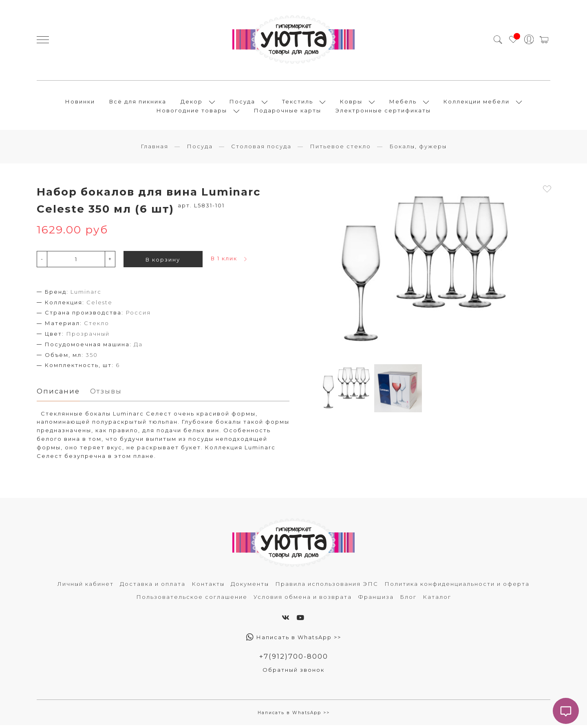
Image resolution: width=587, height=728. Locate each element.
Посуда (242, 103)
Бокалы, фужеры (418, 149)
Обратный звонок (293, 673)
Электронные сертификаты (383, 112)
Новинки (80, 103)
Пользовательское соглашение (192, 599)
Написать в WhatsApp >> (294, 640)
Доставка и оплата (153, 587)
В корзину (163, 262)
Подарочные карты (288, 112)
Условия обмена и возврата (303, 599)
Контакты (208, 587)
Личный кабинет (86, 587)
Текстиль (298, 103)
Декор (192, 103)
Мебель (403, 103)
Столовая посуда (261, 149)
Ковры (351, 103)
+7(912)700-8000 (294, 659)
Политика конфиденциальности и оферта (457, 587)
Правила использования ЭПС (327, 587)
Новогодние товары (192, 112)
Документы (250, 587)
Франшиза (376, 599)
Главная (154, 149)
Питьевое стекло (340, 149)
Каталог (437, 599)
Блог (408, 599)
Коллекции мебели (477, 103)
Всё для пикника (138, 103)
